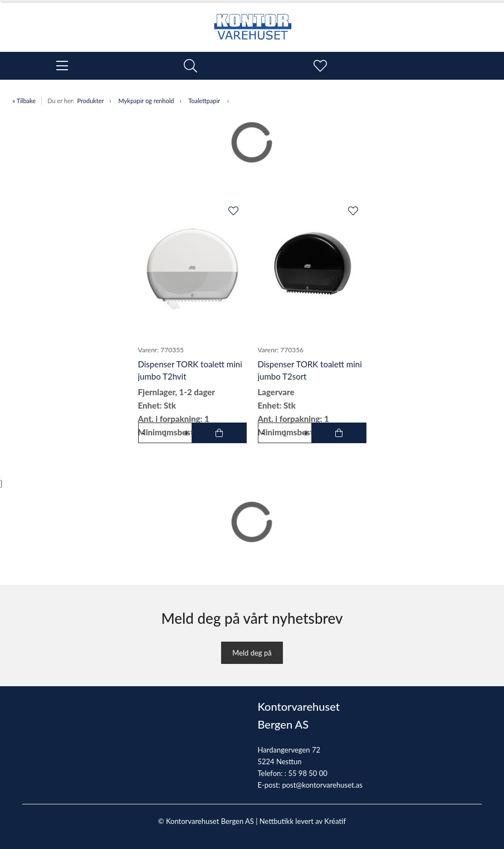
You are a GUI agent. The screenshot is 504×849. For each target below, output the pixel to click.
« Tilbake (25, 101)
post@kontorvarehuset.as (322, 785)
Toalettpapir (205, 101)
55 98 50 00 (307, 773)
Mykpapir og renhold (146, 101)
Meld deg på (252, 653)
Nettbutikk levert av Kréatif (303, 821)
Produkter (90, 101)
